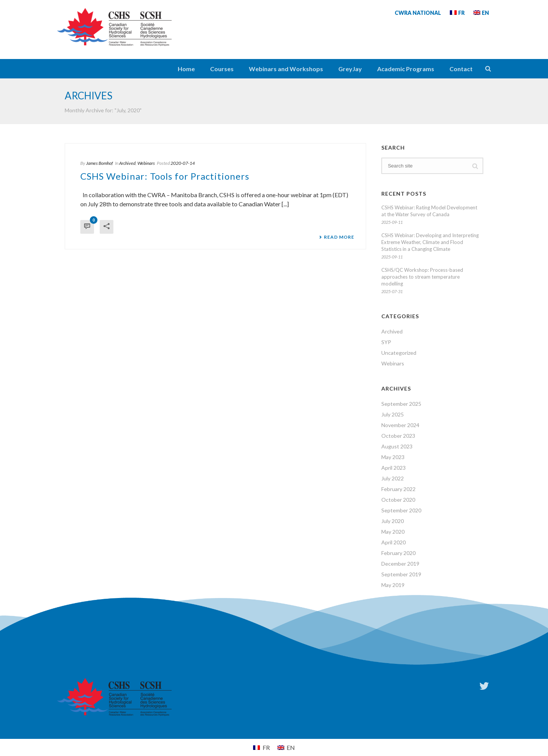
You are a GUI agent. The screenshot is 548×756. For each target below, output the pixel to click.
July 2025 (393, 414)
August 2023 (397, 446)
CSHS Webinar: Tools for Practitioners (165, 176)
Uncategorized (399, 353)
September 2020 (401, 510)
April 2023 (393, 468)
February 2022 (398, 489)
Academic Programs (406, 69)
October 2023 (398, 436)
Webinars (146, 163)
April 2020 (393, 542)
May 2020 (393, 532)
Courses (222, 69)
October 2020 (398, 500)
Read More (337, 237)
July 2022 (393, 478)
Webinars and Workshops (286, 69)
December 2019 (400, 564)
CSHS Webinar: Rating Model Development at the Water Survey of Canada (429, 211)
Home (186, 69)
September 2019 (401, 574)
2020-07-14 (183, 163)
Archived (127, 163)
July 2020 (393, 521)
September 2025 (401, 404)
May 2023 (393, 457)
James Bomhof (100, 163)
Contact (461, 69)
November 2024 (400, 425)
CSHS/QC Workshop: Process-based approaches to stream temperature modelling (422, 277)
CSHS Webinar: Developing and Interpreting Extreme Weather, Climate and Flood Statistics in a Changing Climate (430, 242)
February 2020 (398, 553)
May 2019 (393, 585)
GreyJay (350, 69)
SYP (386, 342)
